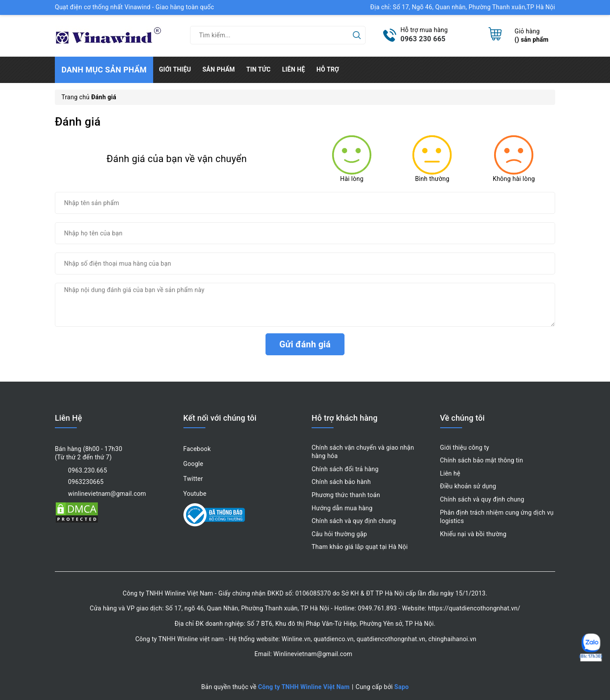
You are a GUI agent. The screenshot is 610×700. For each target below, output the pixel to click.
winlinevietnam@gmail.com (107, 494)
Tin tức (258, 69)
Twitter (193, 479)
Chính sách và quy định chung (354, 521)
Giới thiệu (175, 69)
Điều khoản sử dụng (468, 486)
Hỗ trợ (328, 69)
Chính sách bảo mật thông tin (482, 460)
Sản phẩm (219, 69)
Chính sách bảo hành (341, 482)
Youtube (195, 494)
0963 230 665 (423, 39)
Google (194, 464)
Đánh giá (78, 122)
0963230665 (86, 482)
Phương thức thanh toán (346, 495)
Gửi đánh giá (305, 344)
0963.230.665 (88, 470)
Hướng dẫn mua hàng (342, 508)
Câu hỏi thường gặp (339, 534)
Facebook (197, 449)
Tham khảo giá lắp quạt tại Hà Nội (360, 547)
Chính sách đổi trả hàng (345, 469)
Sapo (402, 687)
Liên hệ (294, 69)
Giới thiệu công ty (465, 447)
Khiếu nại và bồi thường (474, 534)
